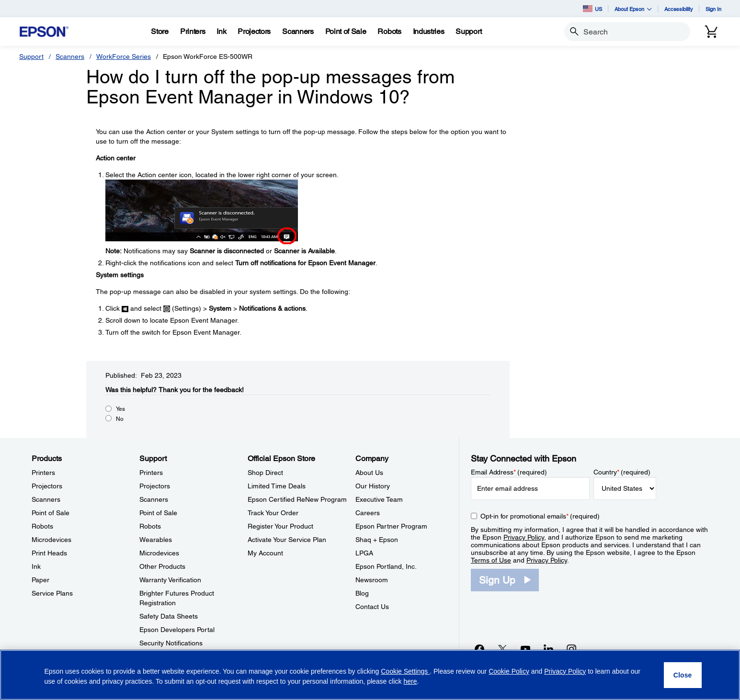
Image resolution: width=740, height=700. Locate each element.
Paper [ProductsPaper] (40, 580)
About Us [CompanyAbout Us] (369, 473)
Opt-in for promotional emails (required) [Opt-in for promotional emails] (540, 516)
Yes (120, 409)
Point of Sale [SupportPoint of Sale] (158, 513)
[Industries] (429, 32)
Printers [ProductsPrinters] (43, 473)
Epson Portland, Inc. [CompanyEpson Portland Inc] (386, 566)
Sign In (713, 9)
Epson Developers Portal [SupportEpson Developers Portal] (177, 630)
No (120, 419)
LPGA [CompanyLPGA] (364, 553)
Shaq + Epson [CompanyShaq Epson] (377, 540)
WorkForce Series (124, 56)
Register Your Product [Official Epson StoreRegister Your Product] (280, 526)
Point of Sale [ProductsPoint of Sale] (51, 513)
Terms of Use (491, 560)
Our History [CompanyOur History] (373, 486)
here (410, 681)
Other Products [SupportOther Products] (162, 566)
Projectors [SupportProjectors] (155, 486)
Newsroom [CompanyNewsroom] (372, 580)
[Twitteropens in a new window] (502, 649)
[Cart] (711, 32)
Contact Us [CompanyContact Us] (372, 607)
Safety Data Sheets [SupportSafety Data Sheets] (169, 616)
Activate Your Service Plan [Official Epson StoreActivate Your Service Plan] (287, 540)
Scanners (70, 56)
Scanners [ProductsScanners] (46, 499)
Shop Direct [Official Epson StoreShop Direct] (265, 473)
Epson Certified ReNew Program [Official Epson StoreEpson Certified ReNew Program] (297, 499)
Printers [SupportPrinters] (151, 473)
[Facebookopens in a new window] (479, 649)
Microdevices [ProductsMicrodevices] (51, 540)
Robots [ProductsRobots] (42, 526)
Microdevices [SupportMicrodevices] (159, 553)
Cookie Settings (405, 671)
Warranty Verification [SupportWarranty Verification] (170, 580)
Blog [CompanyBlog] (362, 593)
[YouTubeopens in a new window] (525, 649)
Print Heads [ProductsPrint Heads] (49, 553)
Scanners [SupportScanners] (154, 499)
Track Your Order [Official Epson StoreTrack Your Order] (273, 513)
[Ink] (221, 32)
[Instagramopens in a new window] (571, 649)
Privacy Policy (524, 537)
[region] (370, 675)
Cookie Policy (509, 671)
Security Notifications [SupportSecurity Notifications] (171, 643)
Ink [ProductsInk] (36, 566)
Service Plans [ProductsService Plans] (52, 593)
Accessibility (679, 9)
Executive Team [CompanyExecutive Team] (379, 499)
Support (31, 56)
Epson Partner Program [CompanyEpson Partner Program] (391, 526)
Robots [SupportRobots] (150, 526)
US (592, 9)
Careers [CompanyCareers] (368, 513)
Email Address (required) (509, 472)
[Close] (683, 675)
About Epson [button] (633, 9)
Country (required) (622, 472)
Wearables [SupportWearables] (156, 540)
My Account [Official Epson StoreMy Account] (265, 553)
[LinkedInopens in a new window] (548, 649)
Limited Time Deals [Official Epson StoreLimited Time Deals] (277, 486)
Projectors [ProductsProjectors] (47, 486)
